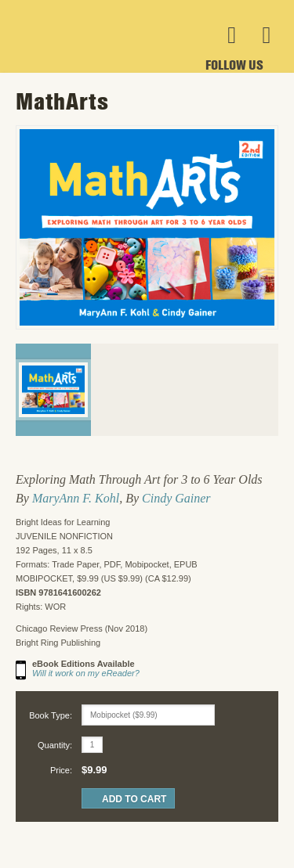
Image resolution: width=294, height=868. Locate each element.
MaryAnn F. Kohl (76, 498)
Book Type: (51, 715)
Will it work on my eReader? (86, 673)
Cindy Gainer (176, 498)
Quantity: (55, 745)
